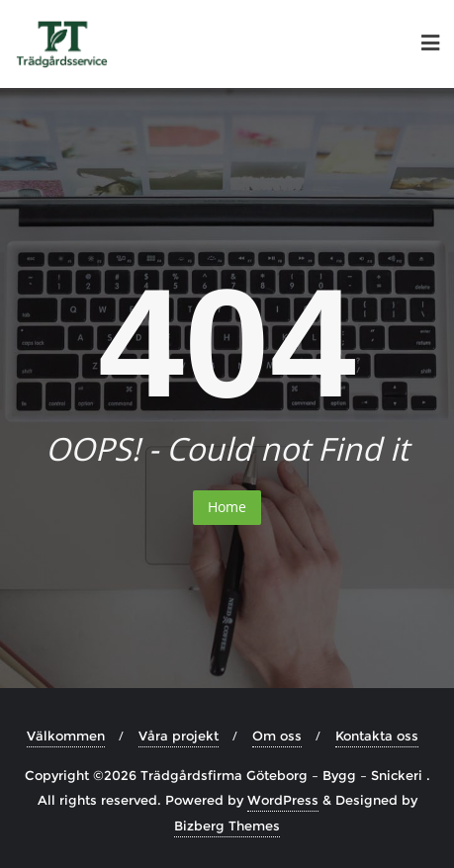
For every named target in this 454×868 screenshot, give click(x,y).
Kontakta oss (377, 736)
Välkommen (66, 736)
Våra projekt (179, 736)
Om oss (277, 736)
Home (227, 507)
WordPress (283, 800)
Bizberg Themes (227, 825)
